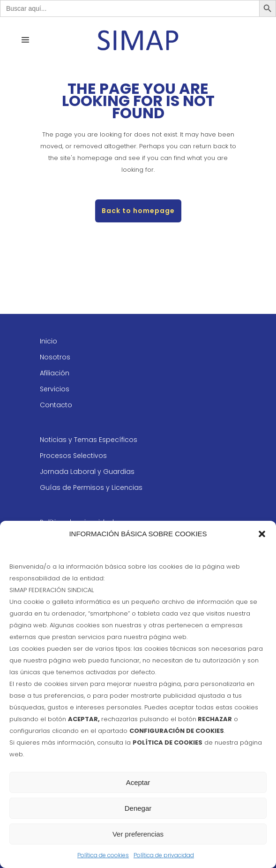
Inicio (48, 341)
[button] (262, 534)
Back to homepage (138, 211)
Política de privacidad (164, 855)
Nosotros (55, 357)
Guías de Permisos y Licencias (91, 487)
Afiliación (55, 373)
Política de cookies (103, 855)
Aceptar (138, 782)
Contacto (56, 405)
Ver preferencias (138, 834)
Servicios (55, 389)
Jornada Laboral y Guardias (87, 472)
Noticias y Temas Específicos (89, 440)
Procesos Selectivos (73, 456)
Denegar (138, 808)
